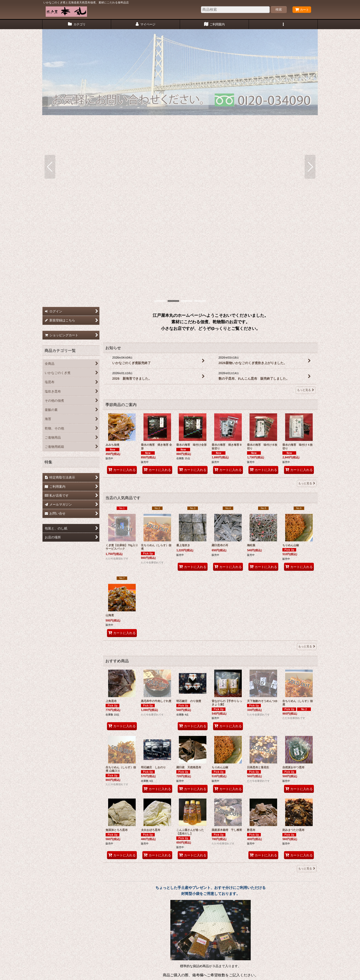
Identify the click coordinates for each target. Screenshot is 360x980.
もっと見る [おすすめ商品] (307, 679)
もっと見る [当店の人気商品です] (307, 457)
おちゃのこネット (172, 977)
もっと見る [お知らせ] (306, 201)
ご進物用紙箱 (246, 917)
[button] (283, 24)
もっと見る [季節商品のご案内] (307, 294)
